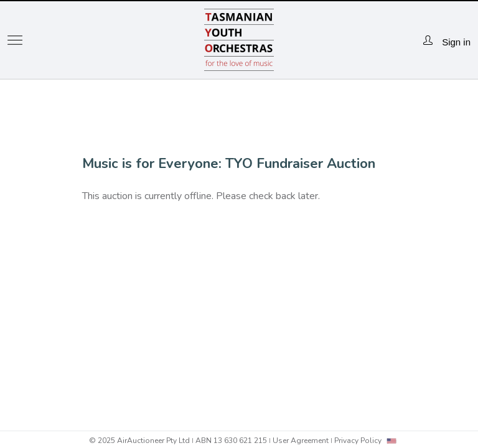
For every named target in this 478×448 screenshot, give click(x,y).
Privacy (358, 441)
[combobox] (391, 441)
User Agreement (301, 441)
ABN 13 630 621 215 (231, 441)
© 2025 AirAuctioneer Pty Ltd (139, 441)
